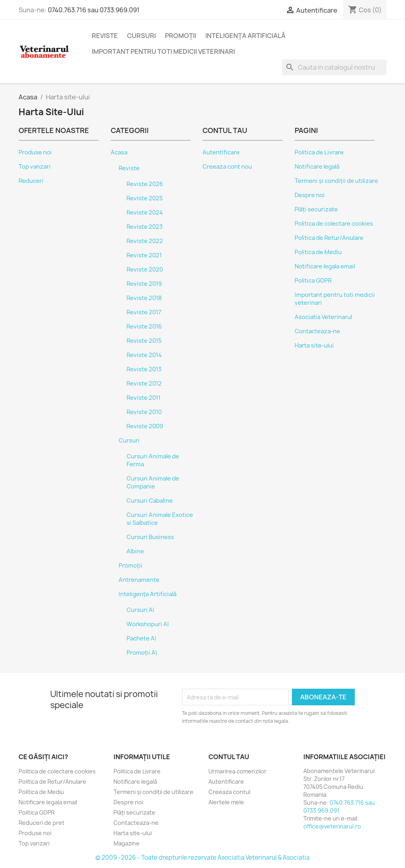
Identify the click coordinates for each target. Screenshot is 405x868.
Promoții (181, 36)
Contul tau (229, 757)
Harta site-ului (314, 346)
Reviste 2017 (144, 312)
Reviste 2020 (145, 270)
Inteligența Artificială (245, 36)
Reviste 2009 (145, 426)
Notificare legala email (325, 266)
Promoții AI (142, 653)
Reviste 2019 (144, 284)
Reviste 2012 (144, 384)
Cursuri (141, 36)
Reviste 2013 (144, 369)
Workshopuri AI (148, 624)
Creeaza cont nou (227, 167)
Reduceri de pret (42, 823)
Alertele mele (226, 802)
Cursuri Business (150, 537)
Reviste (105, 36)
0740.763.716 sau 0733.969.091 (94, 10)
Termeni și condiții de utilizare (336, 181)
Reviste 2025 (145, 198)
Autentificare (221, 152)
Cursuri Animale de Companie (153, 482)
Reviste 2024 (145, 213)
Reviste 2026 (145, 184)
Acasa (119, 152)
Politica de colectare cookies (334, 224)
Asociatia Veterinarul (323, 317)
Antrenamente (139, 580)
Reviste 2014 (144, 355)
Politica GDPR (313, 281)
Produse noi (35, 152)
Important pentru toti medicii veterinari (163, 51)
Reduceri (31, 181)
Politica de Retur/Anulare (329, 238)
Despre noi (310, 195)
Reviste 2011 (144, 398)
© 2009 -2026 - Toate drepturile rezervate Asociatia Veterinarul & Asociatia (202, 858)
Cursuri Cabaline (150, 501)
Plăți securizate (316, 209)
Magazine (127, 843)
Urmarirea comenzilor (238, 771)
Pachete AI (141, 638)
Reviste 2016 (144, 327)
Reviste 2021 (144, 255)
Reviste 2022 (145, 241)
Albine (135, 551)
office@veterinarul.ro (332, 826)
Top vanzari (35, 167)
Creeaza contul (229, 792)
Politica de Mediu (318, 252)
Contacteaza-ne (317, 331)
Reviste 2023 (145, 227)
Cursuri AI (140, 610)
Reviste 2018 (144, 298)
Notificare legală (317, 167)
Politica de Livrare (319, 152)
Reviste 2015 (144, 341)
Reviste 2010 (144, 412)
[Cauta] (334, 67)
